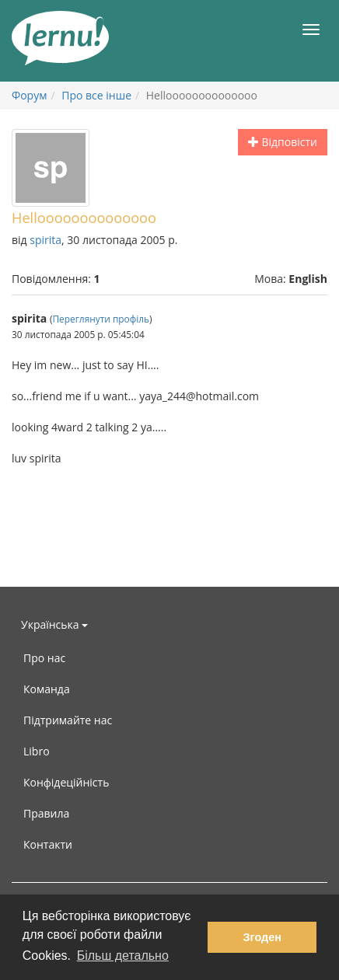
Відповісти (283, 142)
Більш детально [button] (123, 956)
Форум (29, 95)
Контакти (48, 844)
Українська (54, 624)
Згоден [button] (262, 937)
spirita (45, 240)
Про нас (44, 658)
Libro (37, 751)
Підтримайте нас (68, 720)
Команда (47, 689)
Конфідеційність (66, 782)
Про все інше (96, 95)
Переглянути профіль (101, 319)
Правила (46, 813)
